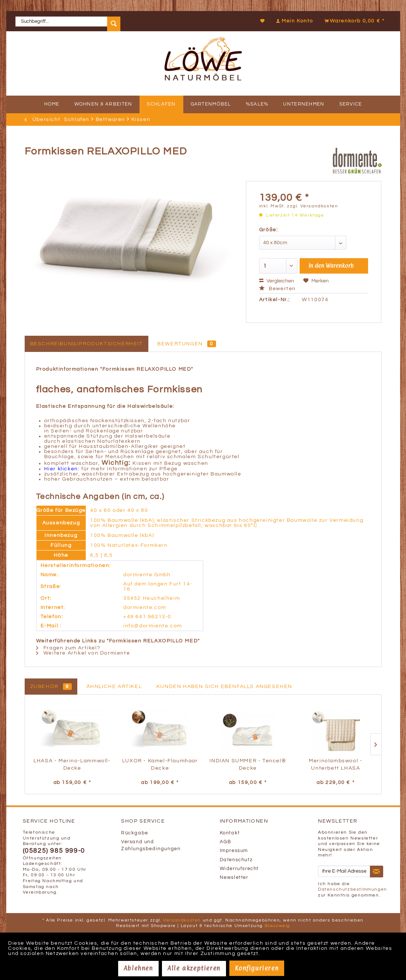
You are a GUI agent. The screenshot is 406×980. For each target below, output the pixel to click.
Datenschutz (236, 860)
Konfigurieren (257, 968)
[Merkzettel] (263, 21)
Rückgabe (135, 833)
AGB (226, 842)
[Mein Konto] (294, 21)
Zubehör (51, 687)
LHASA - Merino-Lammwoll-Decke (72, 765)
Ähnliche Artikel (114, 687)
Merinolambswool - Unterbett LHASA (336, 765)
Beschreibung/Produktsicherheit (87, 344)
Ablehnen (138, 968)
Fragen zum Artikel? (68, 648)
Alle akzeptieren (194, 968)
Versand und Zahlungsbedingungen (151, 845)
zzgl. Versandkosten (313, 206)
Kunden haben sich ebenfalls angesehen (224, 687)
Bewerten (278, 289)
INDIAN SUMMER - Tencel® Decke (248, 765)
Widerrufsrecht (239, 869)
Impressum (234, 851)
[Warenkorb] (353, 21)
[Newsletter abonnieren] (377, 872)
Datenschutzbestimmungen (353, 889)
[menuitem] (71, 21)
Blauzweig (277, 926)
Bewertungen (187, 344)
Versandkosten (182, 920)
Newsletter (234, 878)
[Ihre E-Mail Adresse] (344, 871)
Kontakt (230, 833)
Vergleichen (277, 281)
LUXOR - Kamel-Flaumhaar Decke (160, 765)
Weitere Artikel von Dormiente (83, 653)
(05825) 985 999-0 (54, 851)
